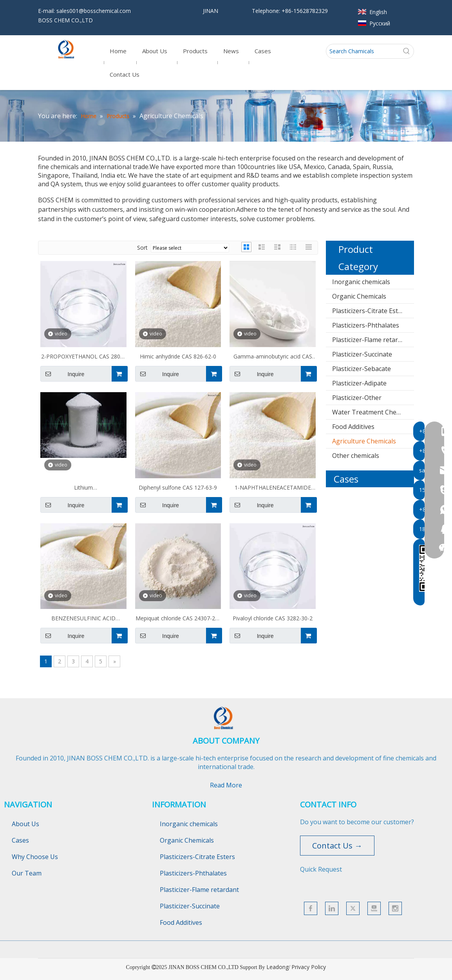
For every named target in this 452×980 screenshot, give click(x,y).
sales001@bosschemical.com (94, 11)
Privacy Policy (309, 967)
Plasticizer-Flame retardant (372, 340)
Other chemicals (356, 456)
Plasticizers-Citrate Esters (370, 311)
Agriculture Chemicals (364, 441)
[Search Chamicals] (363, 51)
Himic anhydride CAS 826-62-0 (178, 356)
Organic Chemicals (359, 296)
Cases (20, 840)
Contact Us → (337, 846)
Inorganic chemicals (361, 282)
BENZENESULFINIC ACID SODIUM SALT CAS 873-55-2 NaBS (83, 619)
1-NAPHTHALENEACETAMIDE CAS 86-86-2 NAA (273, 488)
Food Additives (353, 427)
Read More (226, 785)
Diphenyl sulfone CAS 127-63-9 (178, 487)
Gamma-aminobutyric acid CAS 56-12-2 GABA (273, 357)
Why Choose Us (35, 857)
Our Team (27, 873)
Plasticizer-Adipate (359, 383)
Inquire (62, 374)
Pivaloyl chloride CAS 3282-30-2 (273, 618)
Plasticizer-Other (357, 398)
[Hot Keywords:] (407, 51)
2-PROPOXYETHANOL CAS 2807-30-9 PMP (83, 357)
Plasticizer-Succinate (362, 354)
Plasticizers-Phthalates (366, 325)
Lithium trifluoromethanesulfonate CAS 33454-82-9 (83, 488)
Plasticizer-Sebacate (362, 369)
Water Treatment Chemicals (373, 412)
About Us (25, 824)
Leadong (278, 967)
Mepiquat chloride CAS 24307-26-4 (178, 619)
